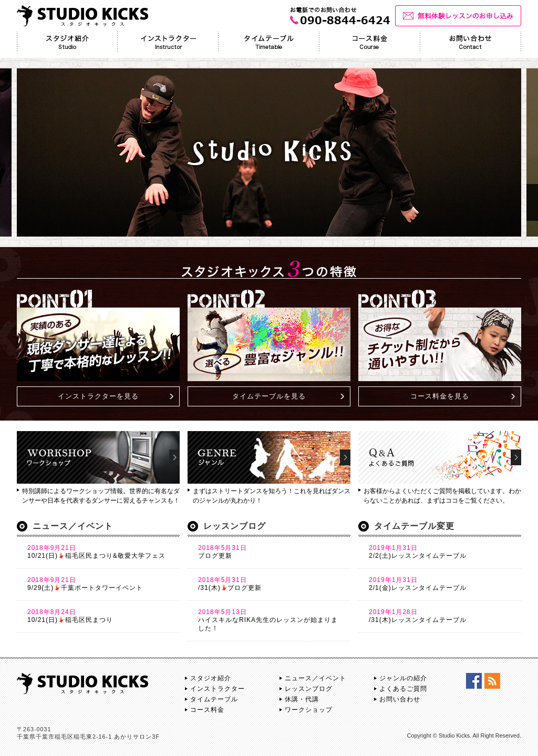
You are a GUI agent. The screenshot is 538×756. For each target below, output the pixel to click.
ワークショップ (309, 710)
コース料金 (207, 710)
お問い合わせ (400, 699)
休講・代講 (302, 699)
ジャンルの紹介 (403, 678)
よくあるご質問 (403, 689)
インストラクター (218, 689)
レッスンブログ (309, 689)
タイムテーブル (214, 699)
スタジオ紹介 (211, 678)
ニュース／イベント (315, 678)
